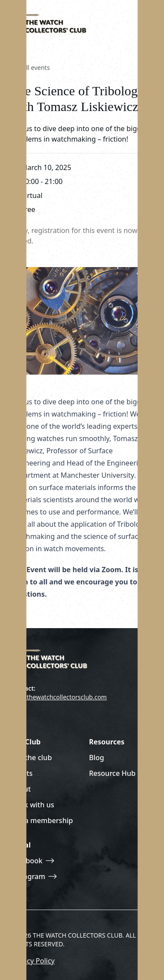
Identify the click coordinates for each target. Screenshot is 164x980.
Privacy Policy (33, 961)
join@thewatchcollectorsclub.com (59, 697)
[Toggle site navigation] (145, 22)
